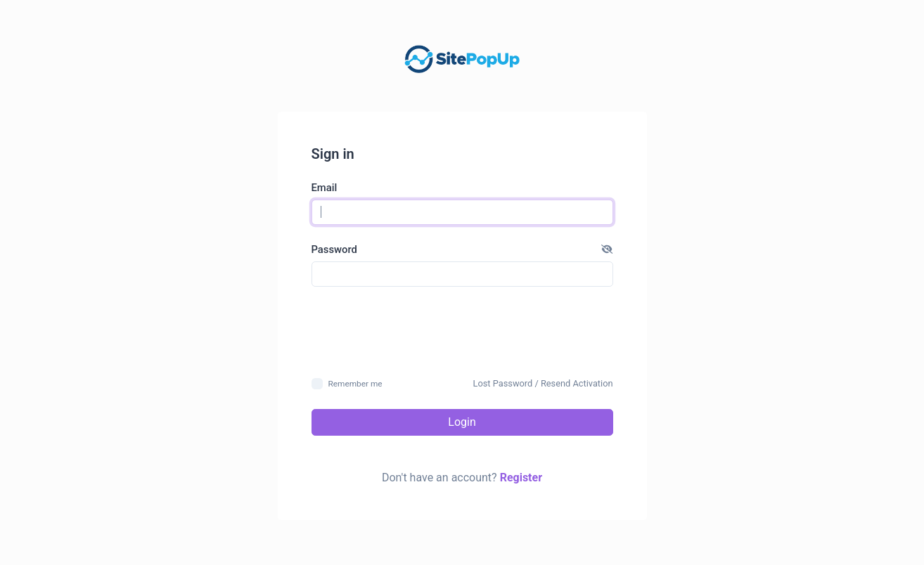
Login (462, 422)
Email (325, 188)
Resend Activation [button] (577, 383)
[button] (607, 249)
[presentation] (462, 331)
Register (521, 478)
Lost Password (503, 383)
